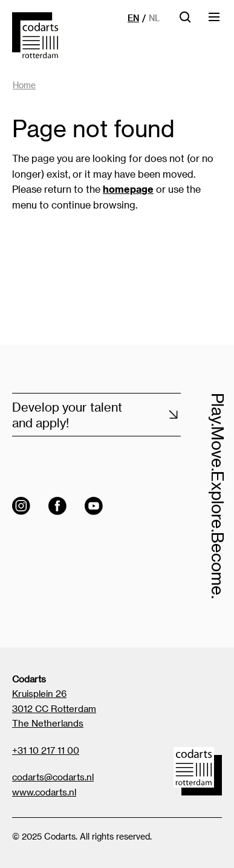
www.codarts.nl (44, 792)
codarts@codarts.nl (53, 777)
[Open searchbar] (185, 21)
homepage (128, 189)
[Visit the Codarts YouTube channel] (94, 506)
